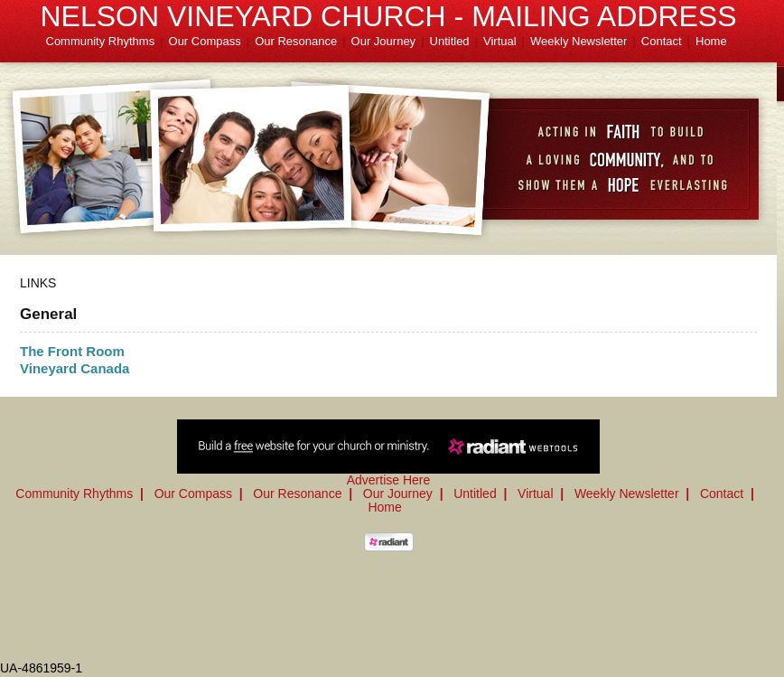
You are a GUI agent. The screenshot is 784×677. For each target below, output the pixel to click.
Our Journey (384, 41)
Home (711, 41)
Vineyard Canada (75, 368)
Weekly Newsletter (579, 41)
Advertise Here (389, 480)
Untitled (450, 41)
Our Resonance (296, 41)
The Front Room (72, 351)
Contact (662, 41)
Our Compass (205, 41)
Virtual (500, 41)
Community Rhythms (101, 41)
